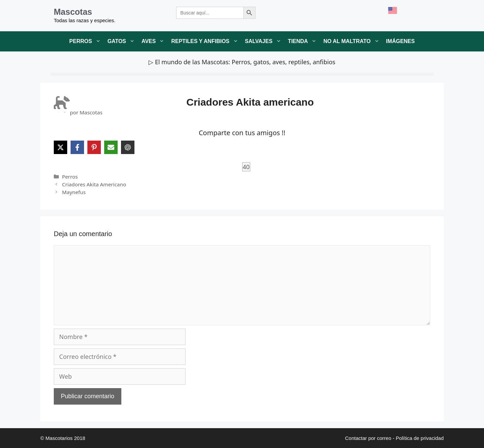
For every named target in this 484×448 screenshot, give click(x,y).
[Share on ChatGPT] (128, 147)
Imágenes (400, 41)
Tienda (304, 41)
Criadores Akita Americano (94, 184)
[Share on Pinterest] (94, 147)
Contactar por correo (368, 438)
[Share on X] (61, 147)
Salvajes (265, 41)
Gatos (123, 41)
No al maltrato (353, 41)
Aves (155, 41)
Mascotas (73, 12)
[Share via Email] (111, 147)
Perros (87, 41)
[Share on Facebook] (77, 147)
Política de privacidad (420, 438)
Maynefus (74, 192)
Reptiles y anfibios (206, 41)
